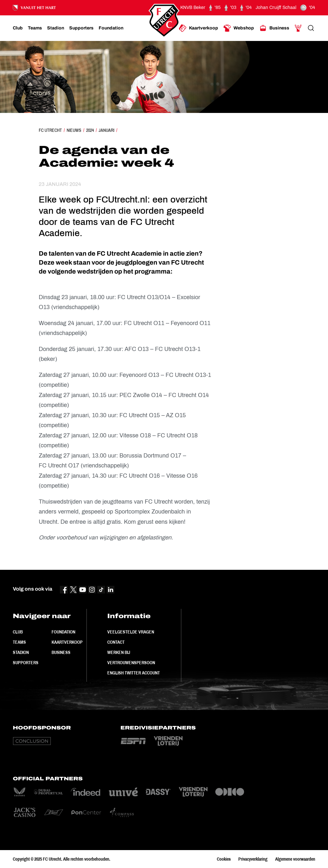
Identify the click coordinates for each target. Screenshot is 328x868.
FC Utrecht (50, 130)
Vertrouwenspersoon (131, 663)
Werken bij (119, 652)
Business (61, 652)
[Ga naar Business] (274, 28)
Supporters (26, 663)
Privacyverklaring (253, 859)
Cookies (224, 859)
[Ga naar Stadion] (56, 28)
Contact (116, 642)
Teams (19, 642)
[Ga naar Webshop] (239, 28)
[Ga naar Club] (18, 28)
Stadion (21, 652)
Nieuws (74, 130)
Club (18, 632)
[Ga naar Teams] (35, 28)
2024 (90, 130)
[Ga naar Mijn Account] (298, 28)
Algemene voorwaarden (295, 859)
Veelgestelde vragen (131, 632)
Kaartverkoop (67, 642)
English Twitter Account (134, 673)
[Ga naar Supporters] (81, 28)
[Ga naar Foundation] (111, 28)
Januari (107, 130)
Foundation (63, 632)
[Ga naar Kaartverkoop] (198, 28)
